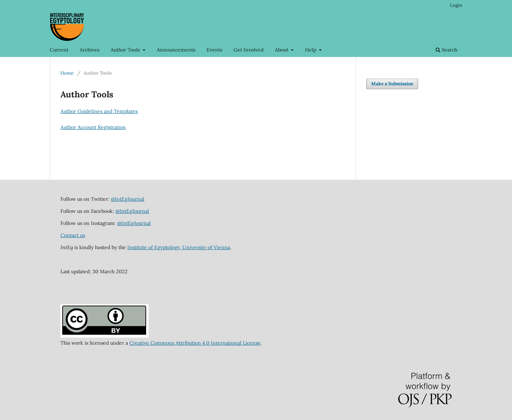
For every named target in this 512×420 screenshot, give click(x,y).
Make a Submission (392, 84)
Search (446, 50)
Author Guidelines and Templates (99, 111)
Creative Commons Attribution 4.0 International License (195, 343)
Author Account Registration (93, 127)
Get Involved (249, 50)
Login (456, 5)
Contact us (73, 235)
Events (214, 50)
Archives (89, 50)
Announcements (176, 50)
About (282, 50)
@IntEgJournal (128, 199)
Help (311, 50)
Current (59, 50)
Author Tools (126, 50)
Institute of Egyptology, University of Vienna (179, 247)
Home (67, 73)
